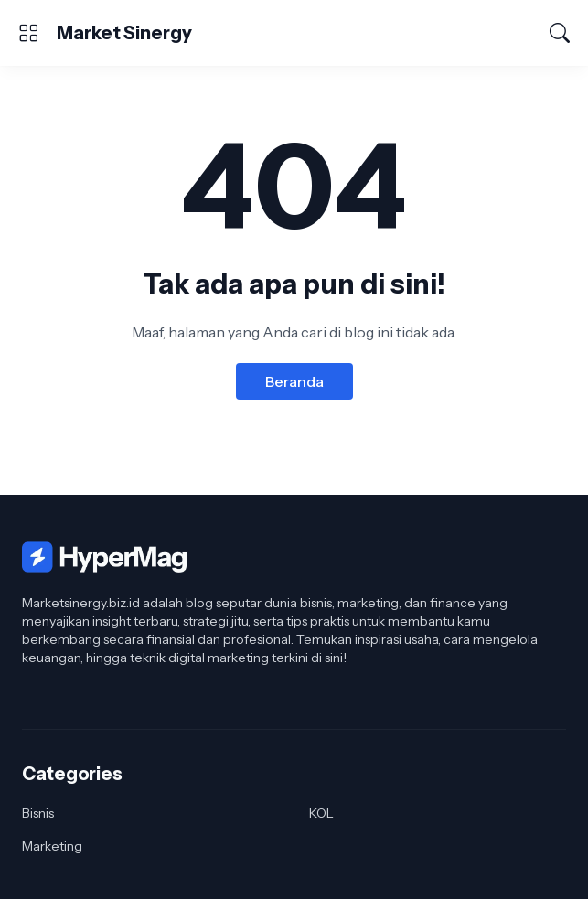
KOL (321, 813)
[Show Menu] (28, 33)
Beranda (294, 381)
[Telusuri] (560, 33)
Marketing (52, 846)
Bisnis (38, 813)
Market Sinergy (124, 33)
